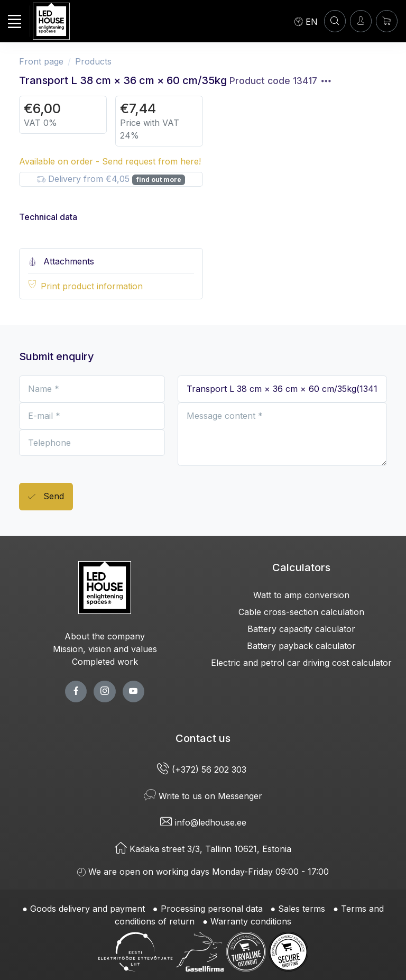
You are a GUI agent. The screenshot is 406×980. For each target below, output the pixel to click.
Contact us (203, 738)
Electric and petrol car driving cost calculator (301, 663)
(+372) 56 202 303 (203, 770)
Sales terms (302, 909)
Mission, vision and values (105, 649)
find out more (159, 180)
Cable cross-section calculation (301, 612)
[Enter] (361, 21)
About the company (105, 636)
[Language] (306, 21)
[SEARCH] (335, 21)
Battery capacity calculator (301, 629)
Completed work (105, 662)
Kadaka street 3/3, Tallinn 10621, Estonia (203, 849)
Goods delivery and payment (87, 909)
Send (46, 497)
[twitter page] (104, 692)
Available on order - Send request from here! (110, 161)
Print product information (92, 286)
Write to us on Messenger (203, 796)
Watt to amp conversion (301, 595)
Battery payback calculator (301, 646)
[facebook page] (76, 692)
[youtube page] (133, 692)
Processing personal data (212, 909)
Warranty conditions (251, 921)
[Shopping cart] (387, 21)
